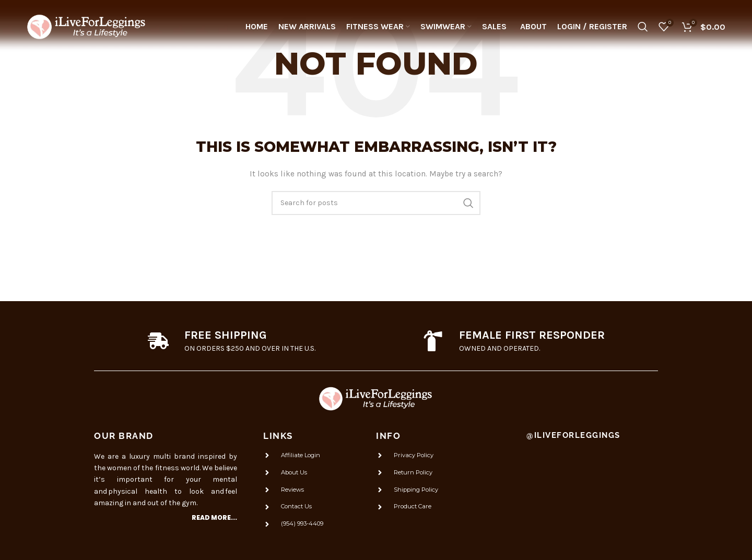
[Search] (643, 29)
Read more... (214, 517)
